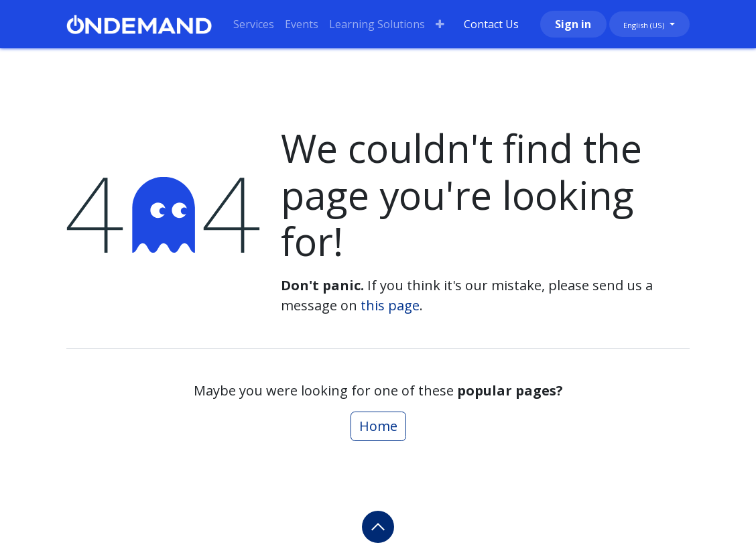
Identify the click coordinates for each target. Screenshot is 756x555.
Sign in (573, 24)
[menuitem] (254, 24)
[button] (378, 527)
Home (378, 426)
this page (390, 305)
